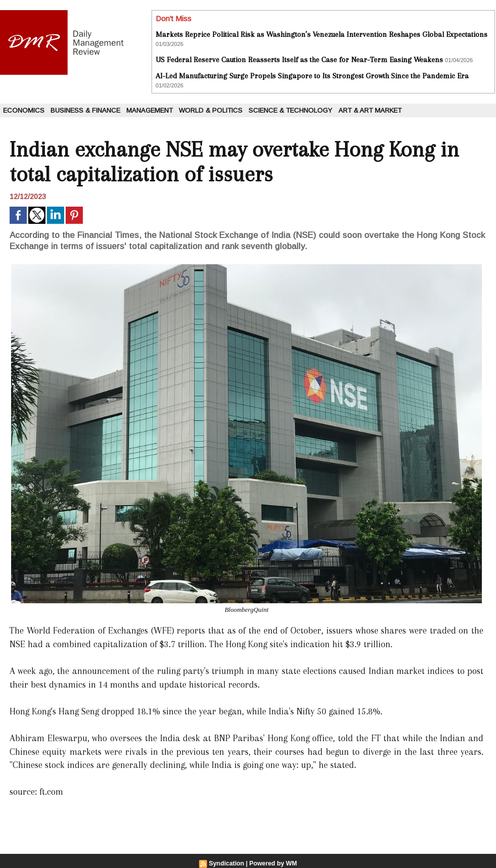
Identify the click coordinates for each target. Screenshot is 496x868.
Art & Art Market (370, 110)
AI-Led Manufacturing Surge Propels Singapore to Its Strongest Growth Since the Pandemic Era (312, 76)
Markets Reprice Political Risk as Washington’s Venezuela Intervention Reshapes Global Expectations (321, 34)
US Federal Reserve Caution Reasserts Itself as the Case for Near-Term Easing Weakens (299, 60)
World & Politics (211, 110)
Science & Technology (290, 110)
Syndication (227, 863)
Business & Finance (85, 110)
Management (150, 110)
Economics (24, 110)
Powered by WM (273, 863)
